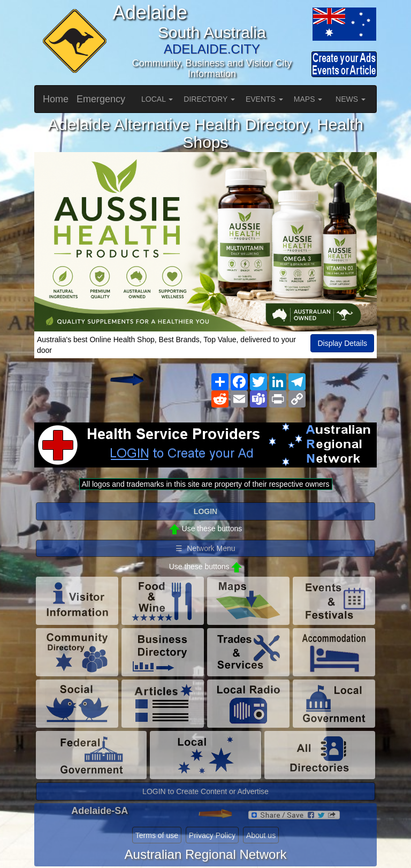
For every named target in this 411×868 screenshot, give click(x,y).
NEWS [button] (351, 99)
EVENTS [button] (264, 99)
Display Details (342, 343)
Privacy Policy (212, 835)
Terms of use (157, 835)
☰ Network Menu (205, 548)
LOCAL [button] (157, 99)
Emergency (101, 99)
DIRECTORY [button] (209, 99)
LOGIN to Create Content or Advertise (205, 791)
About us (261, 835)
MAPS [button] (308, 99)
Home (56, 99)
